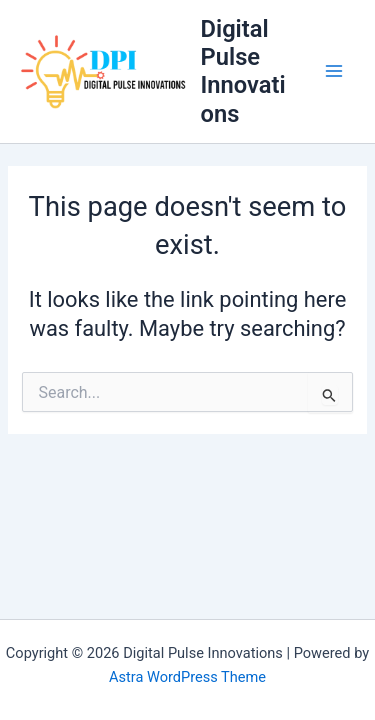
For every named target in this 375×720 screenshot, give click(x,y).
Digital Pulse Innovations (243, 71)
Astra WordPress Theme (187, 677)
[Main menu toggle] (334, 72)
